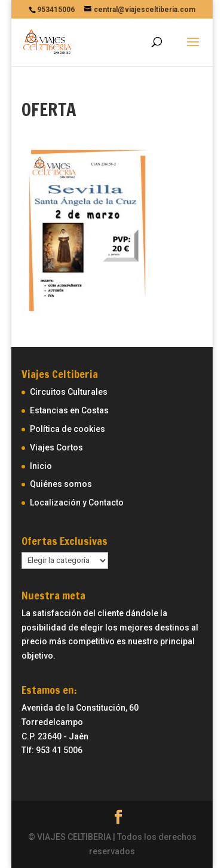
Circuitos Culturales (69, 392)
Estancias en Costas (69, 410)
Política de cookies (67, 429)
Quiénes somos (61, 484)
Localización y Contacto (77, 502)
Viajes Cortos (56, 447)
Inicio (41, 466)
